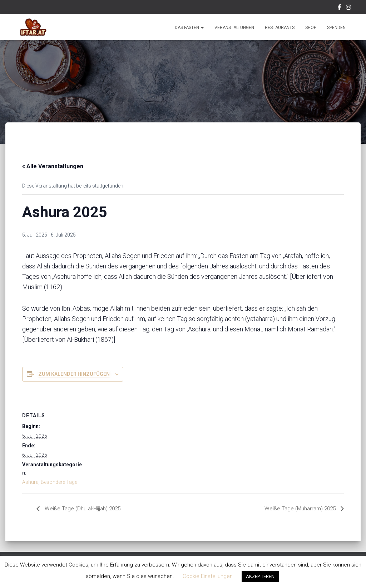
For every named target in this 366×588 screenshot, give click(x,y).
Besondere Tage (59, 482)
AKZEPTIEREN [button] (260, 576)
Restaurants (280, 28)
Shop (311, 28)
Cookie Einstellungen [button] (208, 576)
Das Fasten (189, 28)
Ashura (30, 482)
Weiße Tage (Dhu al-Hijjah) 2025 (83, 509)
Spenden (336, 28)
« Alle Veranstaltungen (53, 166)
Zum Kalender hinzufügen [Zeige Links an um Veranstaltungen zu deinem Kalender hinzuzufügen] (74, 374)
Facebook (340, 8)
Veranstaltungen (234, 28)
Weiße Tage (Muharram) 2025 (299, 509)
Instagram (348, 8)
